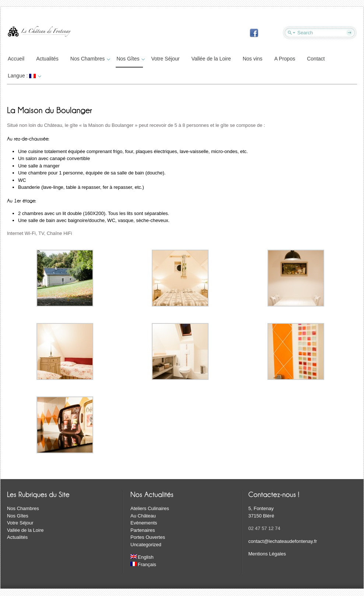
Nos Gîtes (130, 59)
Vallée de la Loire (211, 59)
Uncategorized (146, 545)
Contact (316, 59)
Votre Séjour (165, 59)
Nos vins (253, 59)
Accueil (16, 59)
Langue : (24, 76)
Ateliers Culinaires (150, 508)
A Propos (285, 59)
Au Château (143, 516)
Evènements (144, 523)
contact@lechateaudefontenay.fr (283, 541)
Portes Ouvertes (148, 537)
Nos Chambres (89, 59)
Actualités (47, 59)
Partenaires (143, 530)
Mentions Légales (267, 554)
